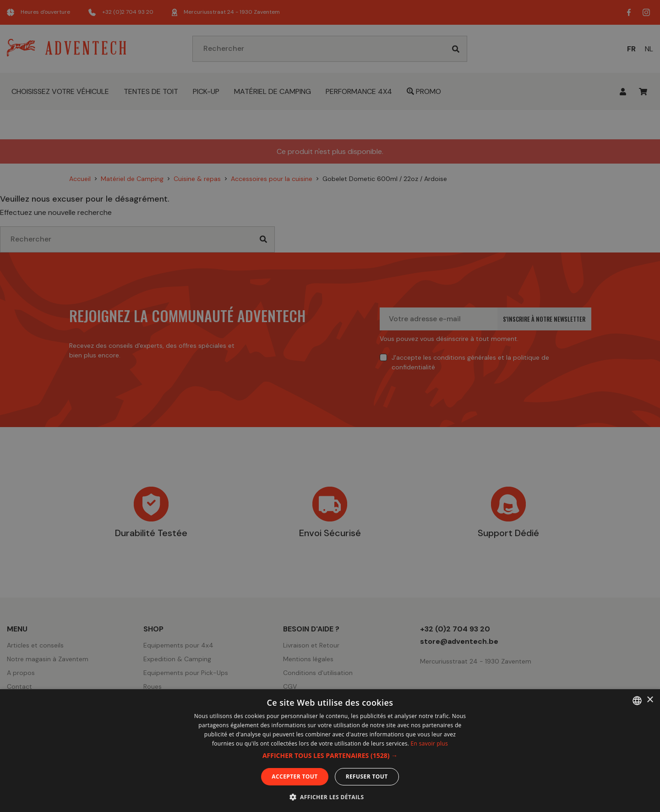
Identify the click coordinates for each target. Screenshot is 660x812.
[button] (330, 756)
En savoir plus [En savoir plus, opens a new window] (429, 743)
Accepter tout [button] (295, 776)
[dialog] (330, 406)
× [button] (650, 700)
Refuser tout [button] (367, 776)
